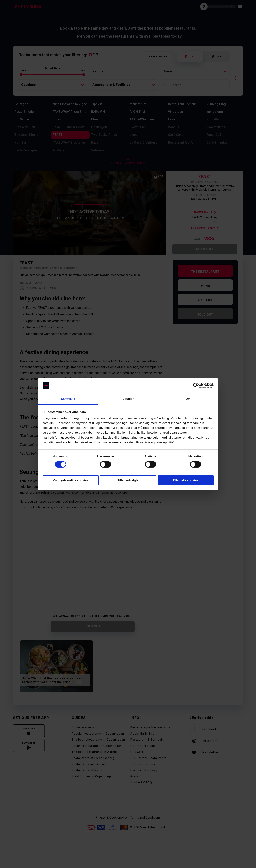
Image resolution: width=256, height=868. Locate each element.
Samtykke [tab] (68, 399)
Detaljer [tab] (128, 399)
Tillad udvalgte (128, 480)
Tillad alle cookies (185, 480)
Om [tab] (188, 399)
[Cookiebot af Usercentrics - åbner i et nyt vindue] (196, 386)
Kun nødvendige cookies (71, 480)
